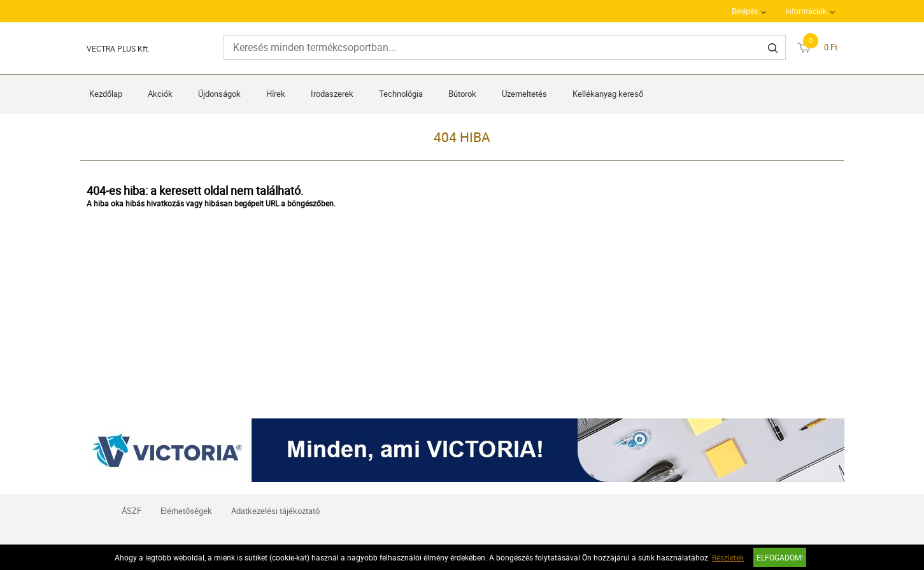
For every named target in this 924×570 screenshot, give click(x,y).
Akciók (160, 94)
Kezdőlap (106, 94)
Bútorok (462, 94)
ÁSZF (131, 511)
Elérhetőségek (186, 511)
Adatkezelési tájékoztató (275, 511)
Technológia (401, 94)
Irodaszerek (332, 94)
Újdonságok (219, 94)
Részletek (728, 557)
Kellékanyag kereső (608, 94)
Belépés (745, 11)
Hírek (276, 94)
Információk (806, 11)
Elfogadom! (780, 557)
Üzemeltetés (524, 94)
